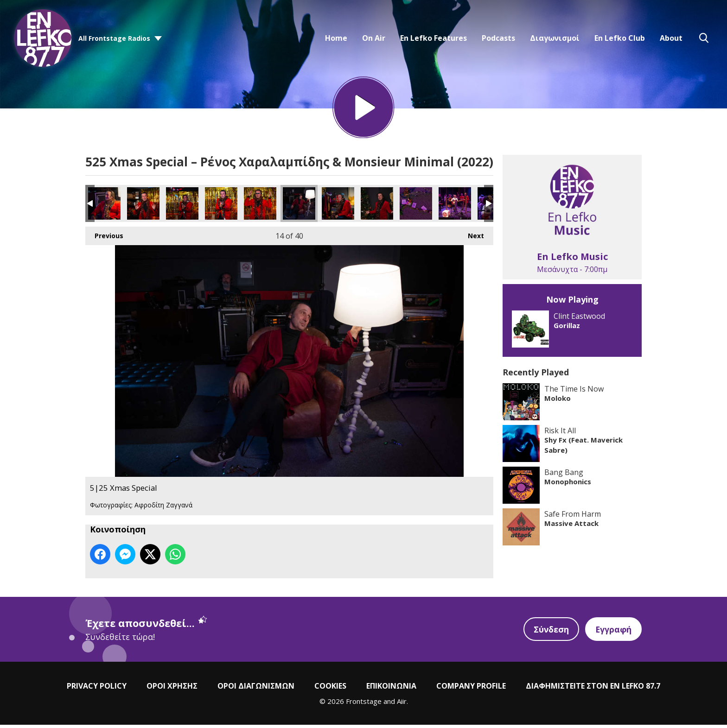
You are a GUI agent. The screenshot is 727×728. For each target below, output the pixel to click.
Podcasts (498, 38)
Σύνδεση (550, 632)
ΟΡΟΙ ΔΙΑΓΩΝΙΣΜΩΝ (256, 689)
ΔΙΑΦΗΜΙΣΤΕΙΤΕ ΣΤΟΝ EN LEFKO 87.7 (593, 689)
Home (336, 38)
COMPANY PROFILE (471, 689)
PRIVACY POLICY (97, 689)
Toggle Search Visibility (704, 38)
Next (471, 237)
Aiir (402, 704)
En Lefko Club (620, 38)
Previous (104, 237)
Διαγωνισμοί (555, 38)
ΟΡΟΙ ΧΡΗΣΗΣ (172, 689)
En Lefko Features (434, 38)
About (671, 38)
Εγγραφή (613, 632)
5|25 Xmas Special (104, 207)
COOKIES (330, 689)
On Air (374, 38)
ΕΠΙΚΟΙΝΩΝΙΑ (391, 689)
